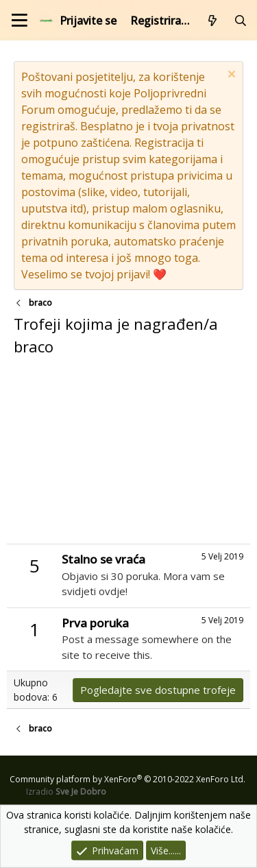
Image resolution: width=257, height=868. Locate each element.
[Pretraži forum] (240, 21)
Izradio (66, 792)
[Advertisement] (128, 454)
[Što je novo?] (213, 21)
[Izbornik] (20, 20)
